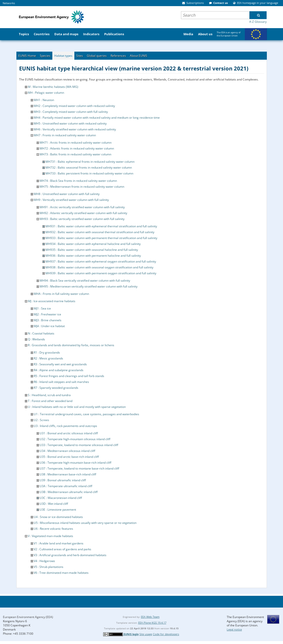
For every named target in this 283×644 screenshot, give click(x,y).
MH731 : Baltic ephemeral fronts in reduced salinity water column (90, 162)
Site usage (146, 634)
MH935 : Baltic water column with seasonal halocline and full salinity (92, 250)
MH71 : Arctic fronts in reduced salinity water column (76, 143)
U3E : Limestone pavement (58, 510)
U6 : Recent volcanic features (53, 529)
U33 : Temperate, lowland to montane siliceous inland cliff (79, 445)
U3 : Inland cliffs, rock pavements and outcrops (65, 426)
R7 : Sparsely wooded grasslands (56, 388)
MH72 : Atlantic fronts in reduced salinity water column (77, 148)
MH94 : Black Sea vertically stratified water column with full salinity (85, 281)
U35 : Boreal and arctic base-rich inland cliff (69, 457)
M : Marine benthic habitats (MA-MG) (53, 87)
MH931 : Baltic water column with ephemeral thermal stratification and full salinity (101, 226)
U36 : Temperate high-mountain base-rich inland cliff (75, 463)
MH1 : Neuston (44, 100)
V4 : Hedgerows (44, 561)
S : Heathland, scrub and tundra (49, 395)
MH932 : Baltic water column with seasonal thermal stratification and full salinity (100, 232)
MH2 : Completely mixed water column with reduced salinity (74, 106)
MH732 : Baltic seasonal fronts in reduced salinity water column (89, 167)
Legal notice (234, 629)
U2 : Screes (41, 420)
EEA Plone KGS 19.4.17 (152, 623)
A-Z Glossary (258, 22)
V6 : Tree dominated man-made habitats (61, 573)
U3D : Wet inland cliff (54, 504)
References (118, 56)
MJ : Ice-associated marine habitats (52, 301)
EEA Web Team (150, 617)
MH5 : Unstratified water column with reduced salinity (70, 123)
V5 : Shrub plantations (49, 567)
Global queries (97, 56)
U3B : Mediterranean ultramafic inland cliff (69, 492)
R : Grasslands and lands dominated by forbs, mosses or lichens (71, 345)
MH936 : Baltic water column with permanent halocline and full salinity (93, 256)
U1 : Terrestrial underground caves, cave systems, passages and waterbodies (86, 414)
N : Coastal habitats (41, 333)
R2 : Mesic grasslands (48, 358)
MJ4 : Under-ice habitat (49, 326)
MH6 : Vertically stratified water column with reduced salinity (75, 129)
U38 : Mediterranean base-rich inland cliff (68, 474)
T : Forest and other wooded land (50, 401)
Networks (9, 3)
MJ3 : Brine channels (48, 320)
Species (45, 56)
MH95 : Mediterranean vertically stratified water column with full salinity (89, 286)
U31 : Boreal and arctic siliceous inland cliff (69, 433)
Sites (80, 56)
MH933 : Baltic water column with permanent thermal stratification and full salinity (101, 238)
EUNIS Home (27, 56)
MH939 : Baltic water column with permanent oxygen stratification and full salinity (101, 273)
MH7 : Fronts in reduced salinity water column (65, 135)
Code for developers (166, 634)
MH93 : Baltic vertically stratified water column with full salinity (82, 219)
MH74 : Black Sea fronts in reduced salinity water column (78, 181)
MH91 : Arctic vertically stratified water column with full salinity (82, 207)
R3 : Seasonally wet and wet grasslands (60, 364)
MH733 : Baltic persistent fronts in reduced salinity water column (89, 173)
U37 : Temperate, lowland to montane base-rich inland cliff (79, 468)
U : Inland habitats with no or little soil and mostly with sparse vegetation (77, 407)
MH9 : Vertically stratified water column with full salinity (71, 200)
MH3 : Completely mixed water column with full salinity (71, 112)
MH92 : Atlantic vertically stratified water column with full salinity (83, 213)
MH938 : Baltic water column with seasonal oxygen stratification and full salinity (99, 267)
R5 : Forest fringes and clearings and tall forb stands (69, 376)
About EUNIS (139, 56)
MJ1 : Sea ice (42, 308)
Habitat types (63, 56)
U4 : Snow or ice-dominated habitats (58, 517)
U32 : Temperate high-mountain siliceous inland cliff (75, 439)
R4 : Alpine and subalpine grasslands (59, 370)
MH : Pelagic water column (46, 93)
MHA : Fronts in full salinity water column (61, 294)
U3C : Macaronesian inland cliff (61, 498)
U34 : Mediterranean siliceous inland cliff (67, 451)
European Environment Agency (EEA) (28, 617)
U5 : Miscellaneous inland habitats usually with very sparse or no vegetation (85, 523)
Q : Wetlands (36, 339)
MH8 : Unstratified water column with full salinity (67, 194)
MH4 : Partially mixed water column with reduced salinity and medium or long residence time (97, 118)
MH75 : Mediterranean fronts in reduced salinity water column (82, 187)
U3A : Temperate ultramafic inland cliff (66, 486)
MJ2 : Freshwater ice (47, 314)
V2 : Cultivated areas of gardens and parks (62, 549)
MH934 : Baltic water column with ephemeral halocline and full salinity (93, 244)
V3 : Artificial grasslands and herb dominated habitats (70, 555)
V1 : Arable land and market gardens (59, 543)
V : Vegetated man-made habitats (51, 536)
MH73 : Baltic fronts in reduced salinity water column (75, 154)
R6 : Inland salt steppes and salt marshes (61, 382)
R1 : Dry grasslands (47, 352)
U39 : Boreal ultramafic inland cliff (63, 480)
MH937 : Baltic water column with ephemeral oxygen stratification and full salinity (101, 261)
